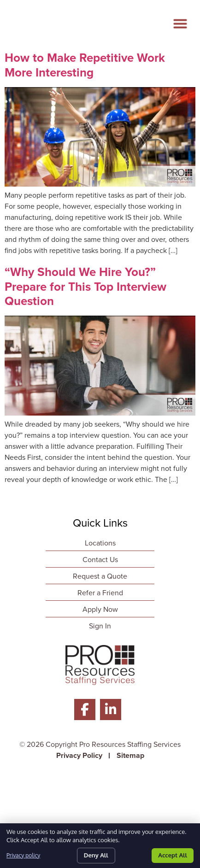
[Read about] (100, 184)
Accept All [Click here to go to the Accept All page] (173, 855)
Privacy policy (23, 855)
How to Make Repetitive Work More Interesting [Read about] (85, 65)
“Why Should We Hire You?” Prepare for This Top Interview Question (85, 286)
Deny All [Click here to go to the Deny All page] (96, 855)
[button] (183, 19)
